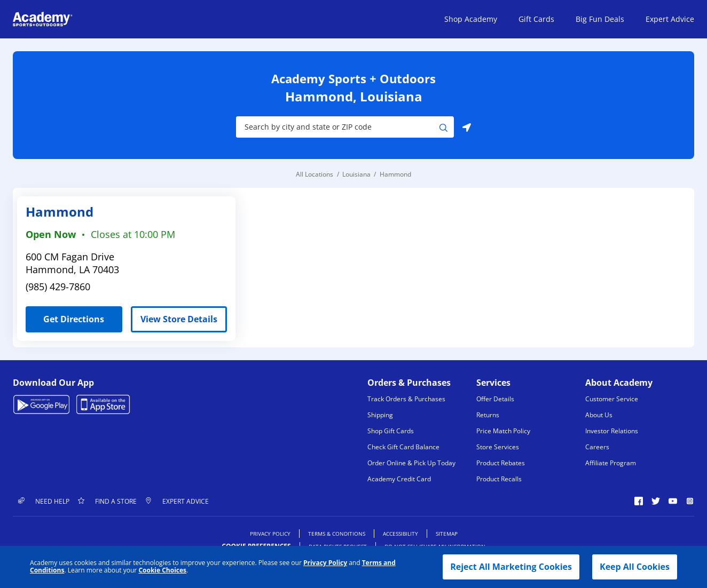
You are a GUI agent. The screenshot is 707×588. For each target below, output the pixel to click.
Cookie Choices (162, 570)
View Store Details (179, 319)
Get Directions (65, 316)
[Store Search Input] (338, 127)
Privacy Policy (325, 563)
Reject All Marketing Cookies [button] (511, 567)
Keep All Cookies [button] (635, 567)
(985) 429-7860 (58, 287)
